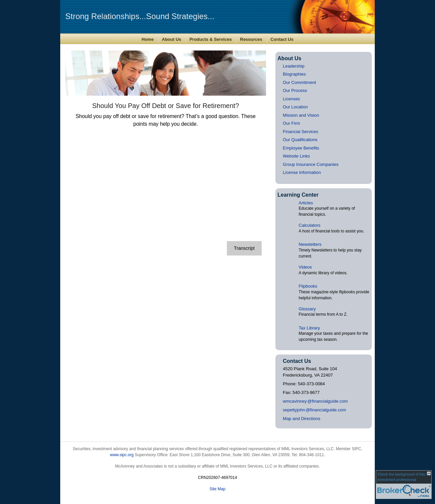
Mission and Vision (301, 115)
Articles (306, 203)
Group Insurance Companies (311, 164)
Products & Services (210, 39)
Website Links (296, 156)
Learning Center (298, 195)
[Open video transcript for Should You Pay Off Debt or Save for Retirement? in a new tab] (244, 248)
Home (148, 39)
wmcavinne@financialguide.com (315, 401)
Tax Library (310, 328)
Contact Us (282, 39)
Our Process (295, 90)
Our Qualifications (300, 140)
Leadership (293, 66)
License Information (302, 172)
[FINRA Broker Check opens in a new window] (404, 485)
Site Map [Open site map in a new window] (217, 489)
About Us (172, 39)
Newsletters (310, 244)
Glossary (307, 309)
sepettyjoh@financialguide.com (314, 410)
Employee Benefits (301, 148)
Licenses (291, 99)
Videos (306, 267)
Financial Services (300, 132)
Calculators (310, 225)
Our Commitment (299, 82)
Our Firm (291, 123)
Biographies (294, 74)
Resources (251, 39)
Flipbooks (308, 286)
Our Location (295, 107)
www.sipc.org (122, 455)
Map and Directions (301, 419)
